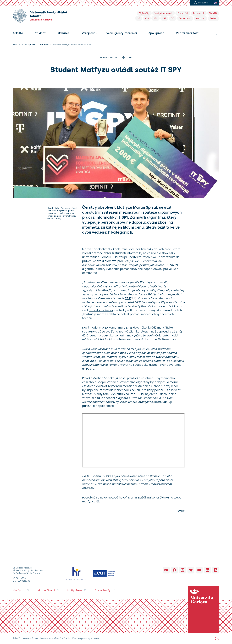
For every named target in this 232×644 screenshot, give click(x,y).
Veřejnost (88, 33)
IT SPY (105, 476)
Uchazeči (64, 33)
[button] (19, 33)
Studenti (40, 33)
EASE (128, 298)
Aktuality (44, 45)
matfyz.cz (89, 501)
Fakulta (18, 33)
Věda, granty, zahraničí (122, 33)
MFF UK (17, 45)
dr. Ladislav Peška (101, 310)
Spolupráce (156, 33)
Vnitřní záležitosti (187, 33)
